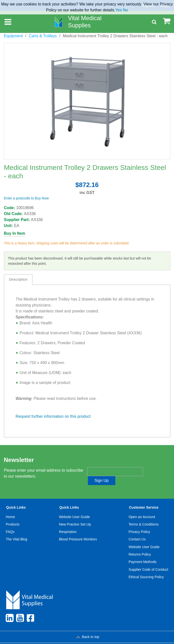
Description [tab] (18, 279)
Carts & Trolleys (43, 36)
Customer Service (144, 498)
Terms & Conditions (143, 515)
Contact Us (137, 530)
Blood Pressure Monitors (78, 530)
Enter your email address (108, 463)
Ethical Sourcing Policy (146, 568)
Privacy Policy (139, 523)
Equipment (13, 36)
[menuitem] (17, 534)
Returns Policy (140, 545)
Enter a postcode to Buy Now (26, 198)
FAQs (10, 523)
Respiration (68, 523)
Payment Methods (142, 553)
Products (12, 515)
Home (10, 508)
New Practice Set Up (75, 515)
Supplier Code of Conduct (148, 561)
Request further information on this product (53, 416)
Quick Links (16, 498)
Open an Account (142, 508)
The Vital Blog (16, 530)
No (125, 10)
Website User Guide (74, 508)
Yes (119, 10)
